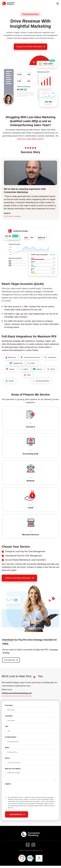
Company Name (11, 737)
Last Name (9, 716)
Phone (8, 758)
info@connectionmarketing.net (17, 693)
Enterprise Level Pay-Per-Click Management (25, 551)
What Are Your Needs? (13, 769)
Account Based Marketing (17, 560)
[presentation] (22, 790)
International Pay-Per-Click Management (23, 556)
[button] (58, 4)
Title (7, 726)
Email (7, 747)
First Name (9, 705)
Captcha (8, 784)
